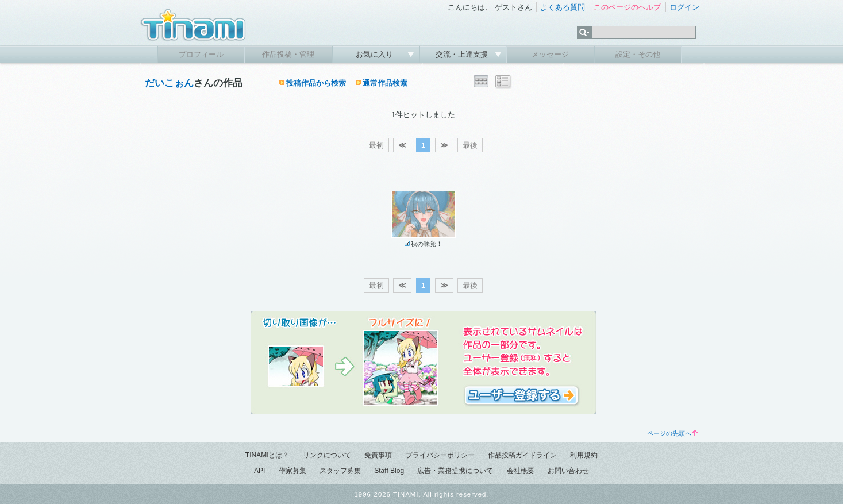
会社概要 (521, 471)
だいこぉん (169, 83)
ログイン (684, 7)
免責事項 (378, 455)
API (259, 471)
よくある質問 (563, 7)
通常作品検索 (385, 83)
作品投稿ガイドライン (522, 455)
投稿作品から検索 (316, 83)
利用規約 (584, 455)
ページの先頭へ (672, 433)
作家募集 (292, 471)
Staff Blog (389, 471)
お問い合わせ (568, 471)
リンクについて (327, 455)
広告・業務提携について (455, 471)
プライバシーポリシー (440, 455)
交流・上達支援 (463, 54)
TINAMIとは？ (267, 455)
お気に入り (376, 54)
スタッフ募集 (340, 471)
